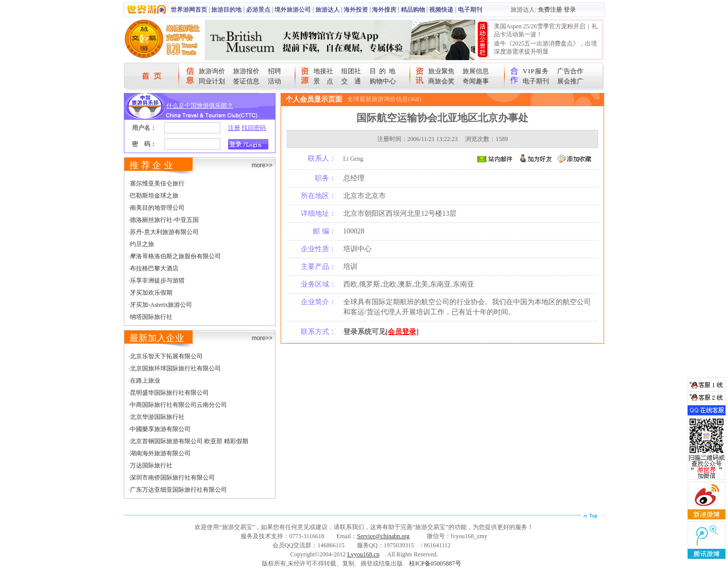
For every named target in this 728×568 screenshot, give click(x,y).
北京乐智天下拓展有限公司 (166, 356)
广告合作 (570, 71)
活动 (275, 81)
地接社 (323, 71)
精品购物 (413, 10)
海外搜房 (384, 10)
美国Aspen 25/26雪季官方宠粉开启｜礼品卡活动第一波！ (546, 30)
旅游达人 (328, 10)
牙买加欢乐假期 (151, 293)
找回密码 (254, 128)
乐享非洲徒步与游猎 (157, 280)
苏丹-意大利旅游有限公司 (164, 232)
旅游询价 (212, 71)
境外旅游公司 (293, 10)
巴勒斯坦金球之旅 (154, 196)
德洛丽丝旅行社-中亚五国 (164, 220)
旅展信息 (476, 71)
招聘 (275, 71)
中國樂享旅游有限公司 (160, 429)
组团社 (351, 71)
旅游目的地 (226, 10)
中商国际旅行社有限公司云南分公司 (178, 405)
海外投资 (356, 10)
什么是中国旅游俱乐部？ (200, 106)
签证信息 (246, 81)
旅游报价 (246, 71)
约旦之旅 (142, 244)
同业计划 (212, 81)
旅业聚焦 (441, 71)
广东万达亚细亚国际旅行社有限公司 (178, 490)
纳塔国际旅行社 (151, 317)
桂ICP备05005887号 (435, 563)
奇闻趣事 (476, 81)
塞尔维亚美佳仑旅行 (157, 183)
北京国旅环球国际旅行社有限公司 (175, 368)
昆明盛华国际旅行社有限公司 (169, 393)
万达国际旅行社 (151, 465)
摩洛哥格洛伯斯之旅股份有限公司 (175, 256)
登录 (570, 10)
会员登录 (402, 332)
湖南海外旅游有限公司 (160, 453)
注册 (234, 128)
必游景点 (258, 10)
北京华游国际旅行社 (157, 417)
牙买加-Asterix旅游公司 (161, 305)
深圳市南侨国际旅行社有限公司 (172, 478)
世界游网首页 (189, 10)
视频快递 (441, 10)
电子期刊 (470, 10)
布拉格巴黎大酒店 (154, 268)
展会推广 (570, 81)
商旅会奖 (441, 81)
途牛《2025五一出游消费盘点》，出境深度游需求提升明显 (545, 48)
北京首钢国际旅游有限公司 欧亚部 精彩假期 (189, 441)
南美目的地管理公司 (157, 208)
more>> (262, 165)
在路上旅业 (145, 381)
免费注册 (550, 10)
